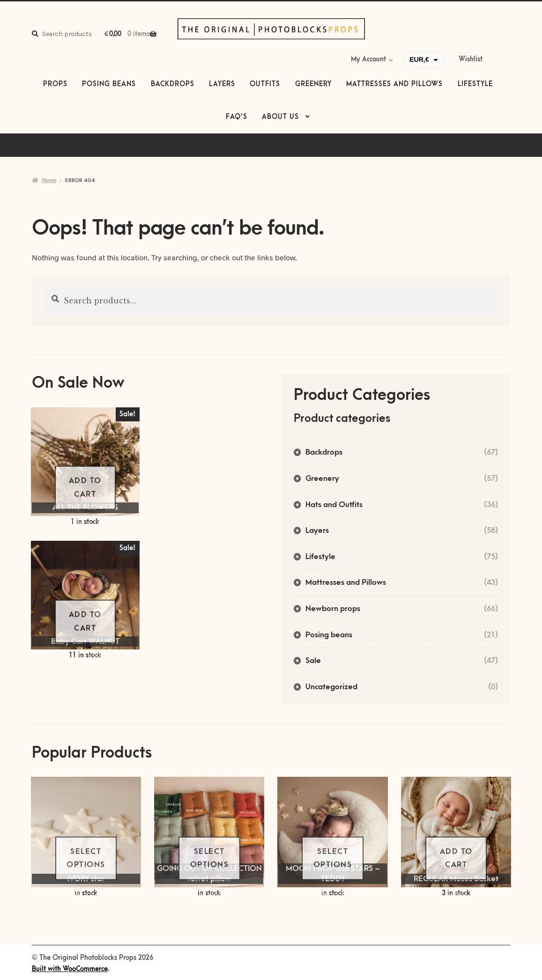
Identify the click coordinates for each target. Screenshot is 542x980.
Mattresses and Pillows (394, 84)
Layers (222, 84)
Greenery (313, 84)
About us (280, 117)
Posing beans (109, 84)
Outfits (265, 84)
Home (49, 180)
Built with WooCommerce (70, 969)
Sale (313, 661)
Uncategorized (331, 687)
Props (55, 84)
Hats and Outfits (334, 505)
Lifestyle (475, 84)
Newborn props (333, 609)
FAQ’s (237, 117)
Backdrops (173, 84)
